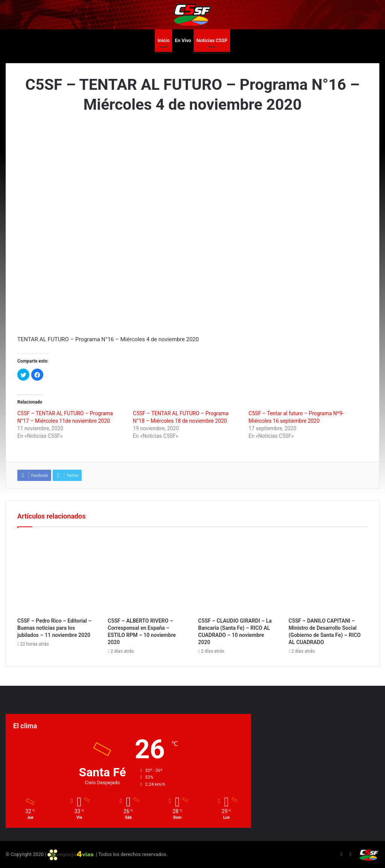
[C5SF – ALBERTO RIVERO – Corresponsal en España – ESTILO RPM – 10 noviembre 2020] (148, 574)
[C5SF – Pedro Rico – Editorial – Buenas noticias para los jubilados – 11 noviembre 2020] (57, 574)
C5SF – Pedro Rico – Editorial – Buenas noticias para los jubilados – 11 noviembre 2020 (54, 628)
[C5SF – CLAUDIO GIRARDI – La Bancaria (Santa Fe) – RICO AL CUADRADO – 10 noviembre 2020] (238, 574)
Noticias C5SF (212, 40)
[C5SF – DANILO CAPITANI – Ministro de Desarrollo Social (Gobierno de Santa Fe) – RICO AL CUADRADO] (328, 574)
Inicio (164, 40)
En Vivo (183, 40)
